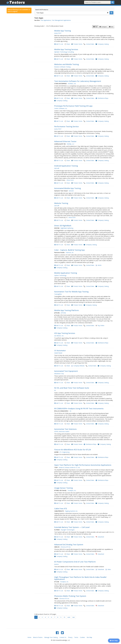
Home (29, 637)
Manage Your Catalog (51, 637)
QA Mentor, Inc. (59, 336)
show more (70, 180)
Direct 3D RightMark (63, 226)
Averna (56, 564)
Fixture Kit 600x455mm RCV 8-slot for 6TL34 (73, 450)
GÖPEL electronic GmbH (62, 431)
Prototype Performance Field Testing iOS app (73, 106)
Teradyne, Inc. (72, 490)
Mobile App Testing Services (66, 49)
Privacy (70, 637)
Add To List (60, 44)
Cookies (82, 637)
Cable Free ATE (61, 509)
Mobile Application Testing (66, 273)
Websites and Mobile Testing (67, 64)
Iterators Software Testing (62, 67)
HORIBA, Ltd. (72, 84)
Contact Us (63, 637)
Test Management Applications (61, 20)
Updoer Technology (60, 275)
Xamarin (71, 191)
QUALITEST (58, 33)
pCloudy (63, 313)
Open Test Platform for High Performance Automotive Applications (83, 465)
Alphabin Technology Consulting (64, 52)
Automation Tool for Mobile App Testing (71, 292)
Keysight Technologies (68, 530)
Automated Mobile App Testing (67, 188)
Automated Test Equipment (66, 371)
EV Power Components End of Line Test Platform (75, 562)
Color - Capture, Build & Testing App (69, 250)
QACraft (57, 168)
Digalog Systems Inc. (71, 511)
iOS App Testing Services (65, 333)
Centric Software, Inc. (61, 108)
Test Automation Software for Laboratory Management (78, 81)
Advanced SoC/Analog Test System (69, 545)
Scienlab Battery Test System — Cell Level (72, 527)
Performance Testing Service (66, 126)
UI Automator (60, 350)
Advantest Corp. (59, 374)
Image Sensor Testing (63, 488)
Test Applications (46, 20)
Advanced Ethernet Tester (65, 141)
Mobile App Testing (63, 31)
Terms (76, 637)
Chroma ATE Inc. (66, 547)
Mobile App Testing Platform (67, 310)
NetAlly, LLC (71, 144)
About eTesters (38, 637)
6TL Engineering (64, 452)
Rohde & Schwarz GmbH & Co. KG (69, 467)
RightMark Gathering (67, 228)
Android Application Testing (66, 166)
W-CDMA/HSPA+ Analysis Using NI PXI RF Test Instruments (79, 408)
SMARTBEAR (58, 353)
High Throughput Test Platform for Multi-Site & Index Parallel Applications (80, 578)
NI (55, 390)
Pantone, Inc (70, 252)
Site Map (89, 637)
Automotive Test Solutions (65, 429)
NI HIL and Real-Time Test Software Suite (72, 388)
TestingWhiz (58, 294)
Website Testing (61, 203)
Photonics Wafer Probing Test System (70, 596)
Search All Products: (42, 10)
